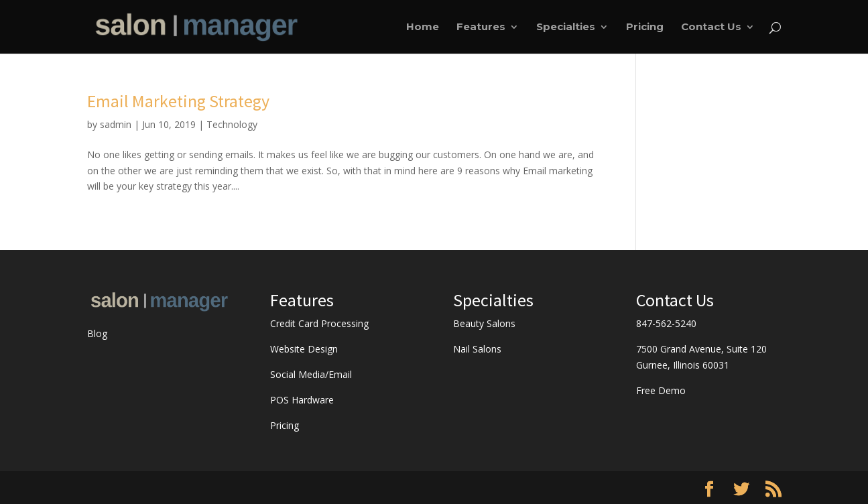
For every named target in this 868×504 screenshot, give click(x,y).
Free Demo (661, 390)
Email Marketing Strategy (178, 101)
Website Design (304, 349)
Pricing (645, 27)
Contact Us (711, 27)
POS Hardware (302, 400)
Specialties (566, 27)
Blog (97, 333)
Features (481, 27)
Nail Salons (477, 349)
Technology (232, 124)
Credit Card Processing (319, 323)
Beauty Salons (484, 323)
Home (423, 27)
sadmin (116, 124)
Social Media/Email (311, 374)
